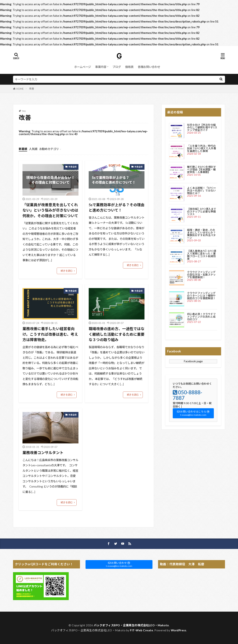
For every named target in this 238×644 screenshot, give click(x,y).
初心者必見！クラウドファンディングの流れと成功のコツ (201, 317)
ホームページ (83, 67)
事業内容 (101, 67)
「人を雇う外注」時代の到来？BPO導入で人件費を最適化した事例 (202, 148)
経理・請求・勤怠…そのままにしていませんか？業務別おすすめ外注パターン (201, 234)
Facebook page (193, 361)
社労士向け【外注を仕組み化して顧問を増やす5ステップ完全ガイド (202, 127)
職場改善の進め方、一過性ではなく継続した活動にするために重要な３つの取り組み (117, 334)
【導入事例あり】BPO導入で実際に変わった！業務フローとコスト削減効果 (202, 255)
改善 (32, 89)
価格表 (129, 67)
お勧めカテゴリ (49, 149)
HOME (20, 89)
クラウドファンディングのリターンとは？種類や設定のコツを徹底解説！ (201, 296)
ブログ (117, 67)
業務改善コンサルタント (43, 453)
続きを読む (67, 271)
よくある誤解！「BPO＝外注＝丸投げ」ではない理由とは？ (202, 190)
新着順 (23, 149)
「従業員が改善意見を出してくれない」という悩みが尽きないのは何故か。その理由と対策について (50, 210)
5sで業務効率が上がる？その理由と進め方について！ (117, 207)
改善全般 (73, 167)
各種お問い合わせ (149, 67)
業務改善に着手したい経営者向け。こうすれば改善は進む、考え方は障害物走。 (50, 334)
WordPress (179, 630)
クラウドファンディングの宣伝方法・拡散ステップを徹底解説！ (201, 275)
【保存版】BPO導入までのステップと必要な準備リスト (202, 211)
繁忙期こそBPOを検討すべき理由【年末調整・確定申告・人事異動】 (202, 169)
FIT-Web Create (141, 630)
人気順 (33, 149)
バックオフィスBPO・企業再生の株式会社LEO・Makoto (131, 625)
